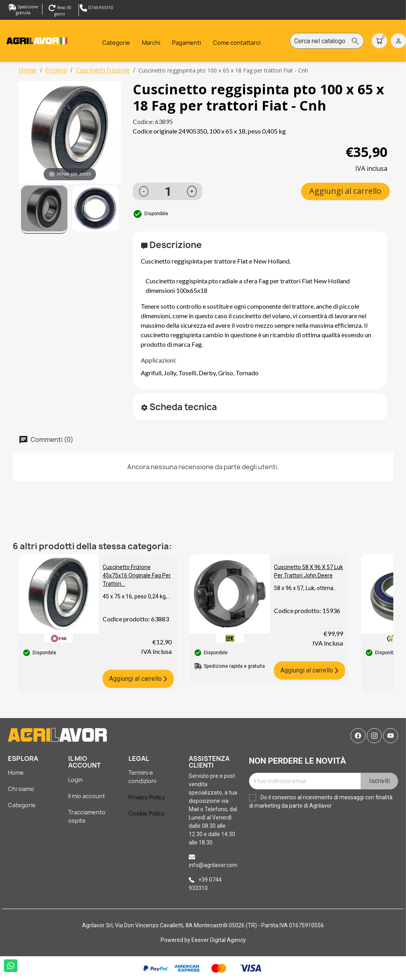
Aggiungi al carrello (345, 191)
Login (76, 780)
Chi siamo (21, 789)
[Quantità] (168, 191)
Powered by (176, 940)
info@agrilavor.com (213, 865)
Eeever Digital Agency (219, 940)
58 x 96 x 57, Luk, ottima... (305, 588)
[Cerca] (327, 41)
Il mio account (87, 796)
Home (16, 773)
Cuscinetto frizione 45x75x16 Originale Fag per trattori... (137, 575)
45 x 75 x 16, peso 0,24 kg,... (137, 596)
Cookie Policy (147, 813)
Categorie (22, 805)
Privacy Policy (147, 797)
